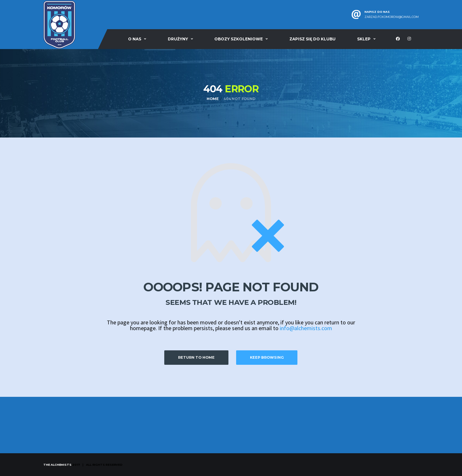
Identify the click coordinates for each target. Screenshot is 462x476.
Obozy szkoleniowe (239, 39)
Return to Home (196, 357)
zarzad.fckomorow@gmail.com (392, 17)
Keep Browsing (267, 357)
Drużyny (178, 39)
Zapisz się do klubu (312, 39)
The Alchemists (57, 465)
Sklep (364, 39)
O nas (135, 39)
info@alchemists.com (306, 328)
